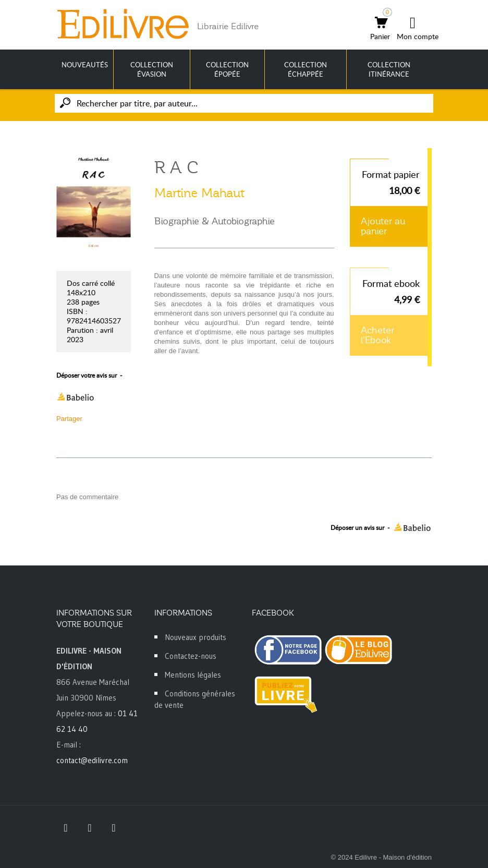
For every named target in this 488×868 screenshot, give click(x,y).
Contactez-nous (191, 656)
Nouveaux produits (196, 637)
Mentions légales (193, 675)
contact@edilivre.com (92, 760)
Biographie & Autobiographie (215, 221)
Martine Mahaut (199, 193)
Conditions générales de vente (195, 699)
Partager (69, 419)
